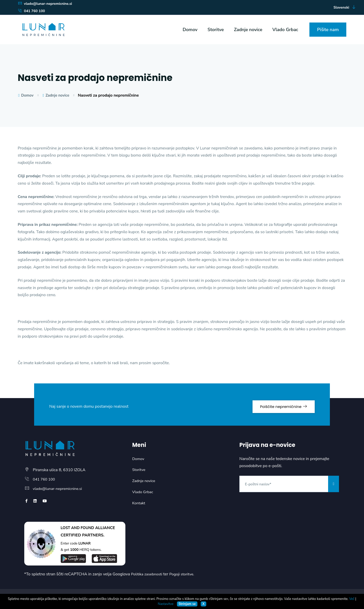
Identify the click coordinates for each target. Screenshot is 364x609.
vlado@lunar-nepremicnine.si (45, 4)
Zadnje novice (248, 30)
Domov (190, 30)
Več (352, 599)
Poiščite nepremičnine (279, 404)
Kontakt (139, 503)
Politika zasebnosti (148, 574)
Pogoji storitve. (185, 574)
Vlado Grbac (285, 30)
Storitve (216, 30)
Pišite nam (328, 30)
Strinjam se (187, 604)
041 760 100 (31, 11)
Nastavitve (166, 604)
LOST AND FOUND (79, 528)
